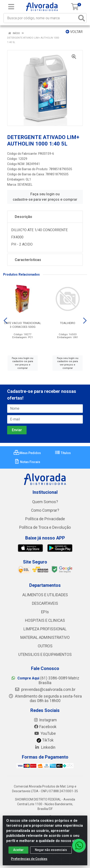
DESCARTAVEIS (45, 603)
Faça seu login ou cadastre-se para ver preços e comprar (45, 197)
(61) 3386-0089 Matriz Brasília (45, 680)
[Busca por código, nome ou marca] (40, 18)
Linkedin (45, 747)
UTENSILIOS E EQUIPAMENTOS (45, 655)
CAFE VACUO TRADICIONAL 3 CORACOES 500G (23, 325)
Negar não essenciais (51, 852)
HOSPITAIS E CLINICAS (45, 620)
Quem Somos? (45, 502)
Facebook (45, 727)
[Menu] (11, 7)
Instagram (45, 720)
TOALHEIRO (68, 323)
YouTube (45, 733)
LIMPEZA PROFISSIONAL (45, 629)
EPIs (45, 612)
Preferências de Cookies (29, 861)
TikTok (45, 740)
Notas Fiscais (27, 462)
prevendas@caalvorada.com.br (45, 690)
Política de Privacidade (45, 519)
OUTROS (45, 646)
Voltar (74, 32)
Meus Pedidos (27, 453)
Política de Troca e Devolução (45, 527)
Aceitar (18, 852)
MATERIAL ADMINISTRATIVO (45, 637)
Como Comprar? (45, 510)
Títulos (63, 453)
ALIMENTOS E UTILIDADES (45, 595)
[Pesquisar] (82, 18)
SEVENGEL (25, 185)
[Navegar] (5, 321)
